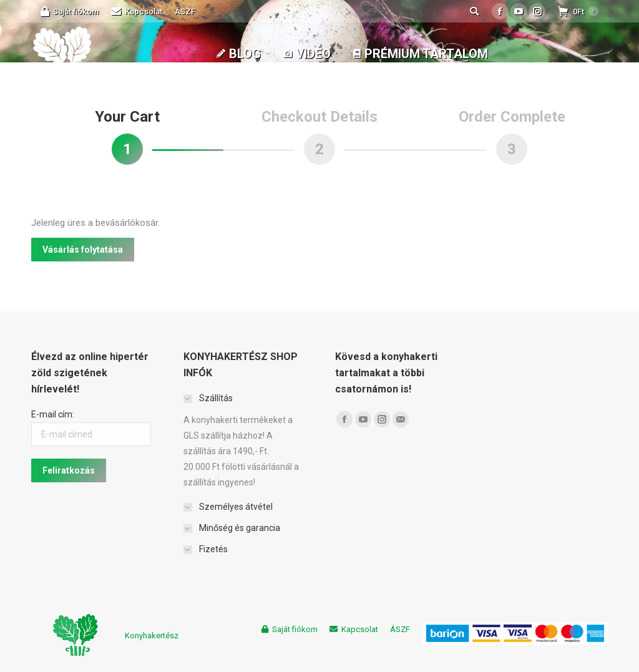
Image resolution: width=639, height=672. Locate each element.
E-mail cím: (53, 414)
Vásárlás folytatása (83, 250)
